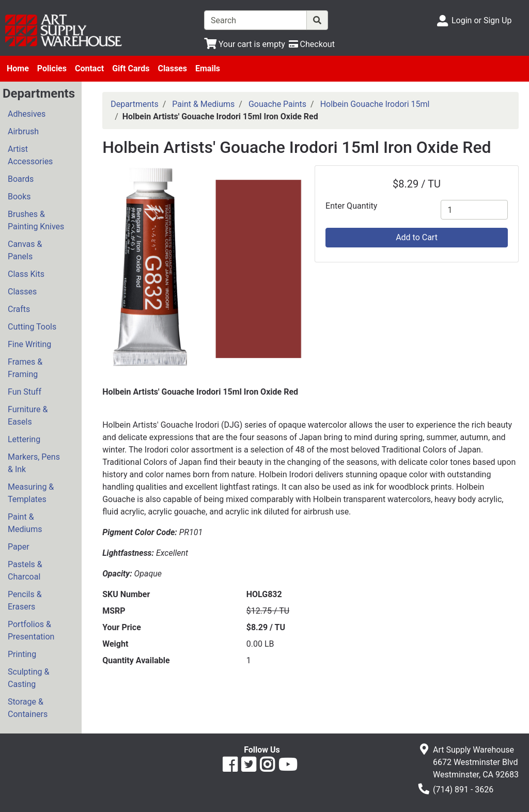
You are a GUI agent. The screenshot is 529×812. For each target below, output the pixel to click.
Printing (22, 654)
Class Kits (26, 274)
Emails (208, 68)
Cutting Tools (32, 327)
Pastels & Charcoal (25, 571)
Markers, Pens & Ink (34, 463)
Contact (89, 68)
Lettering (24, 439)
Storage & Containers (28, 708)
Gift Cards (131, 68)
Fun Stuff (25, 392)
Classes (172, 68)
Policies (52, 68)
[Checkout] (312, 44)
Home (18, 68)
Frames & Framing (25, 368)
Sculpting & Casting (28, 678)
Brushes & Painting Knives (36, 220)
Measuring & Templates (31, 493)
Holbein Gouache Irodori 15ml (375, 104)
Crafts (19, 309)
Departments (135, 104)
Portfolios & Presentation (31, 630)
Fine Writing (29, 344)
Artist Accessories (30, 155)
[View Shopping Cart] (245, 44)
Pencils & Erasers (25, 600)
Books (19, 197)
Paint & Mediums (25, 523)
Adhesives (27, 114)
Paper (19, 547)
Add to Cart (417, 237)
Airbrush (23, 131)
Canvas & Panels (25, 250)
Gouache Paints (277, 104)
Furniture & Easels (28, 416)
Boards (21, 179)
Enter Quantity (351, 206)
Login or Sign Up (481, 20)
